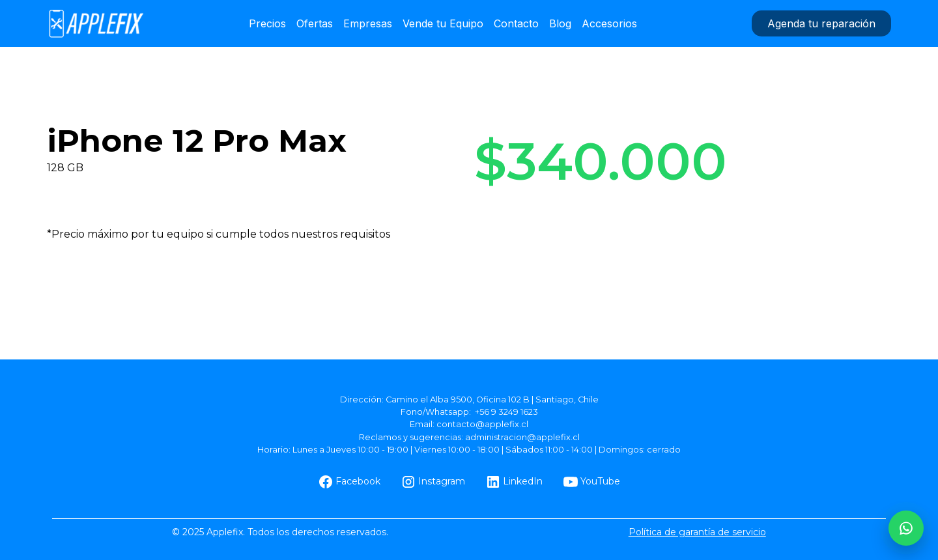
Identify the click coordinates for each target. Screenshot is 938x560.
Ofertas (315, 23)
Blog (560, 23)
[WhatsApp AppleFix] (906, 528)
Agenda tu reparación (821, 23)
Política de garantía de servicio (697, 532)
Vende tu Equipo (443, 23)
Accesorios (609, 23)
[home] (96, 23)
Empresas (368, 23)
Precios (267, 23)
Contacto (516, 23)
